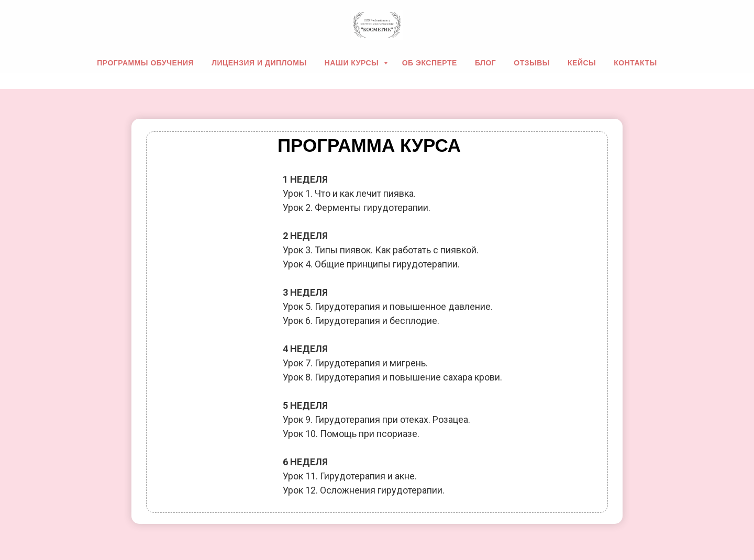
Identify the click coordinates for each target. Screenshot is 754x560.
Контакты (635, 63)
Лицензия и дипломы (259, 63)
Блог (485, 63)
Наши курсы (353, 63)
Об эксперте (430, 63)
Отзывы (532, 63)
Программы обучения (145, 63)
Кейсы (582, 63)
